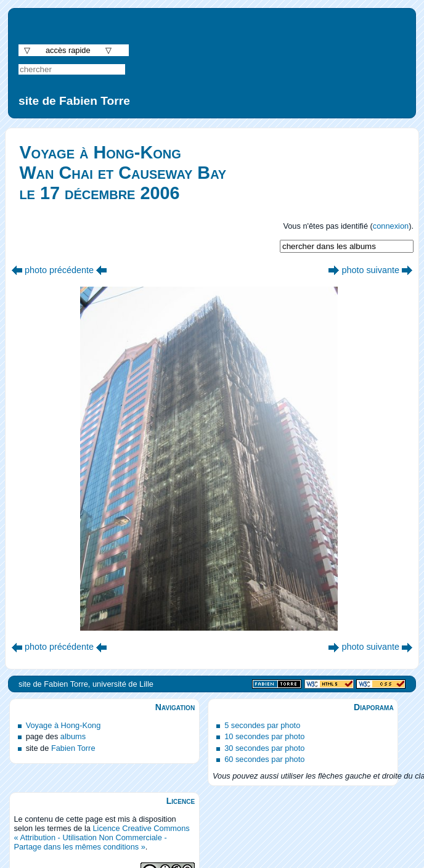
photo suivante (370, 270)
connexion (391, 226)
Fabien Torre (73, 748)
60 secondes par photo (264, 759)
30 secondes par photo (264, 748)
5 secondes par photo (262, 725)
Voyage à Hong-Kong (63, 725)
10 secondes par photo (264, 736)
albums (73, 736)
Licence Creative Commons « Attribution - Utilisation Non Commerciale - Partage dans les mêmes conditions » (101, 837)
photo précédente (59, 270)
